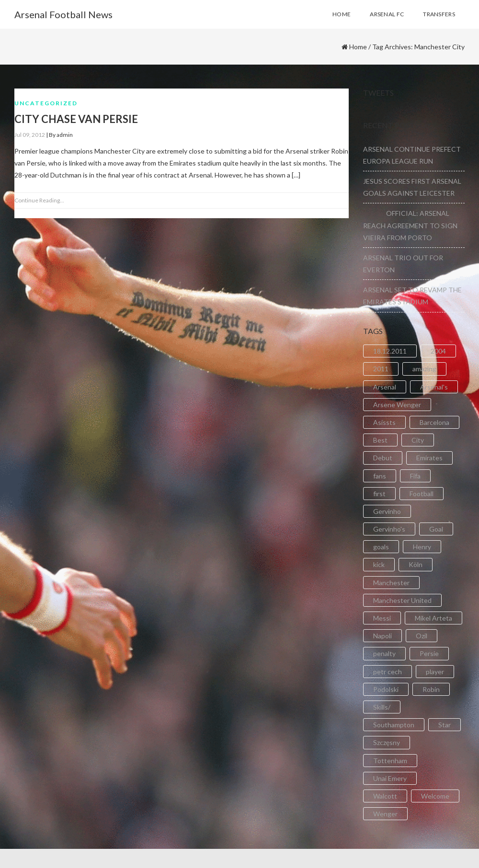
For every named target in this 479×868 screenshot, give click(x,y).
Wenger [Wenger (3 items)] (385, 814)
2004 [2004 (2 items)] (438, 351)
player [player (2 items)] (435, 672)
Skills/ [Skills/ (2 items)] (382, 707)
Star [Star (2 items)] (445, 725)
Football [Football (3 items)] (422, 494)
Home (358, 47)
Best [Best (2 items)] (380, 440)
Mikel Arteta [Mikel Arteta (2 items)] (433, 618)
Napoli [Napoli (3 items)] (382, 636)
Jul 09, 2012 (30, 135)
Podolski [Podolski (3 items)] (386, 689)
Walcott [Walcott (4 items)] (385, 796)
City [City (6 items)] (418, 440)
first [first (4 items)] (379, 494)
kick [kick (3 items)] (379, 564)
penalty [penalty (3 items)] (384, 653)
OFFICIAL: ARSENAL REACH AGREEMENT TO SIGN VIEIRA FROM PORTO (410, 225)
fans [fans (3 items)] (380, 476)
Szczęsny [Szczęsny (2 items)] (387, 742)
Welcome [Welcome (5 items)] (435, 796)
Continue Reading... (39, 200)
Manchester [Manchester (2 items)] (391, 583)
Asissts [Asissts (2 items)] (384, 422)
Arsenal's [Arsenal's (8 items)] (434, 387)
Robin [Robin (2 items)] (431, 689)
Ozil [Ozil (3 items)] (422, 636)
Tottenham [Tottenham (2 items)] (390, 761)
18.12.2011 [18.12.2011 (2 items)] (390, 351)
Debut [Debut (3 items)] (383, 458)
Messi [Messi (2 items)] (382, 618)
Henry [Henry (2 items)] (422, 547)
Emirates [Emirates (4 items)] (429, 458)
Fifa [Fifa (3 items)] (415, 476)
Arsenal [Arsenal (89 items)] (385, 387)
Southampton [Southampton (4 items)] (394, 725)
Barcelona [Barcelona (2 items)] (434, 422)
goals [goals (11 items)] (381, 547)
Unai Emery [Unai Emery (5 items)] (390, 778)
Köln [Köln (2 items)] (416, 564)
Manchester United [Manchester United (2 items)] (402, 600)
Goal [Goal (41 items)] (436, 529)
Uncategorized (46, 103)
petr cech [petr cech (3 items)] (388, 672)
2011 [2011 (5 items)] (381, 369)
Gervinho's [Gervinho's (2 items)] (389, 529)
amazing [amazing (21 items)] (424, 369)
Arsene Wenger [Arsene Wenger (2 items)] (397, 405)
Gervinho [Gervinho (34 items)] (387, 511)
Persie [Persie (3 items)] (429, 653)
